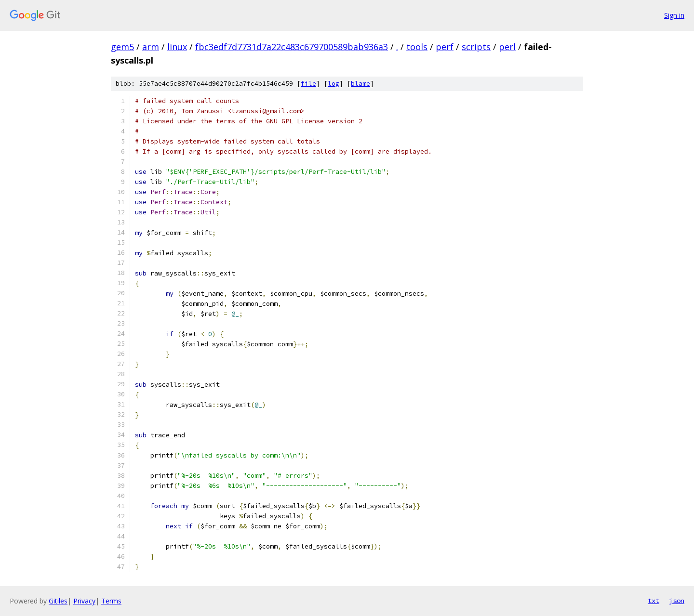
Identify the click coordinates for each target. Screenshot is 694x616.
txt (654, 601)
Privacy (84, 601)
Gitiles (58, 601)
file (308, 84)
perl (507, 47)
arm (151, 47)
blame (360, 84)
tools (417, 47)
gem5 (122, 47)
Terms (111, 601)
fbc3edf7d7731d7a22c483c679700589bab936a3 (292, 47)
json (677, 601)
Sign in (674, 15)
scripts (476, 47)
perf (445, 47)
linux (177, 47)
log (334, 84)
